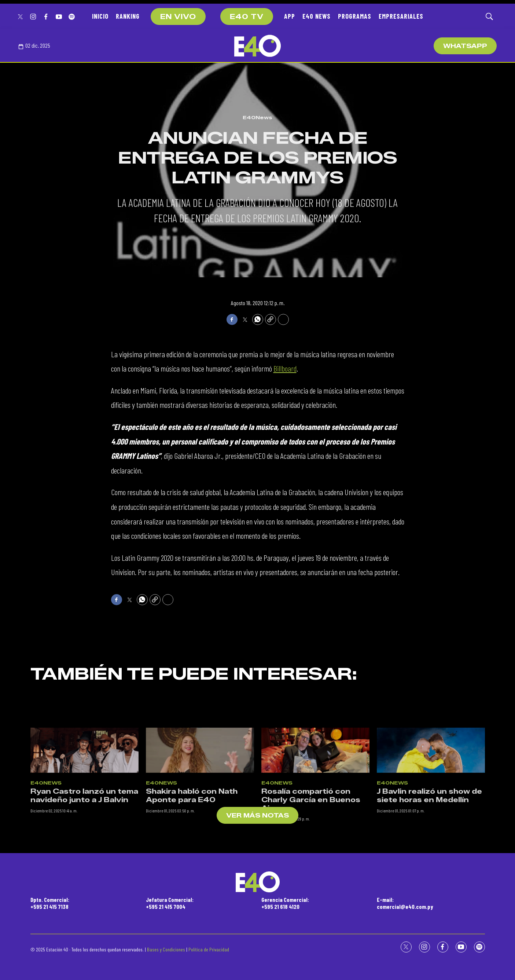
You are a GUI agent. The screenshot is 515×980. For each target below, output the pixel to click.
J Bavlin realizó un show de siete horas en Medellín (429, 858)
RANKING (128, 16)
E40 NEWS (317, 16)
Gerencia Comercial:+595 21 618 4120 (285, 903)
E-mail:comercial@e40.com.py (405, 903)
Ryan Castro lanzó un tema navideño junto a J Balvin (84, 858)
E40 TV (247, 17)
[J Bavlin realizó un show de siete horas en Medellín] (431, 813)
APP (290, 16)
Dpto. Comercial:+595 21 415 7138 (50, 903)
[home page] (257, 46)
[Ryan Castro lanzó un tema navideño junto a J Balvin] (84, 813)
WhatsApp (465, 46)
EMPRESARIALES (401, 16)
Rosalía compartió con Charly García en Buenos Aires (311, 862)
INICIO (100, 16)
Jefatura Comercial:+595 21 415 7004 (170, 903)
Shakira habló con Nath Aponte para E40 (192, 858)
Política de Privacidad (209, 949)
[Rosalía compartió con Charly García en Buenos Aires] (315, 813)
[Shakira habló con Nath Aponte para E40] (200, 813)
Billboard (285, 368)
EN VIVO (178, 17)
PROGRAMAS (355, 16)
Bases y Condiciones (166, 949)
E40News (257, 117)
